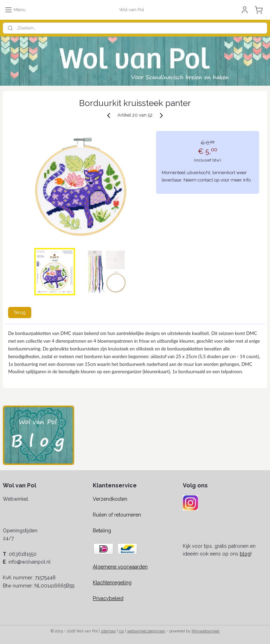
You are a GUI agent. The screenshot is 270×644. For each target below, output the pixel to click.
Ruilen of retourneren (117, 515)
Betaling (102, 531)
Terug (20, 312)
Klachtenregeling (112, 583)
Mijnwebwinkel (205, 631)
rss (121, 631)
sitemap (108, 631)
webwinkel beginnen (146, 631)
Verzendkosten (110, 499)
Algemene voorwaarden (120, 567)
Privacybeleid (108, 598)
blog (245, 554)
